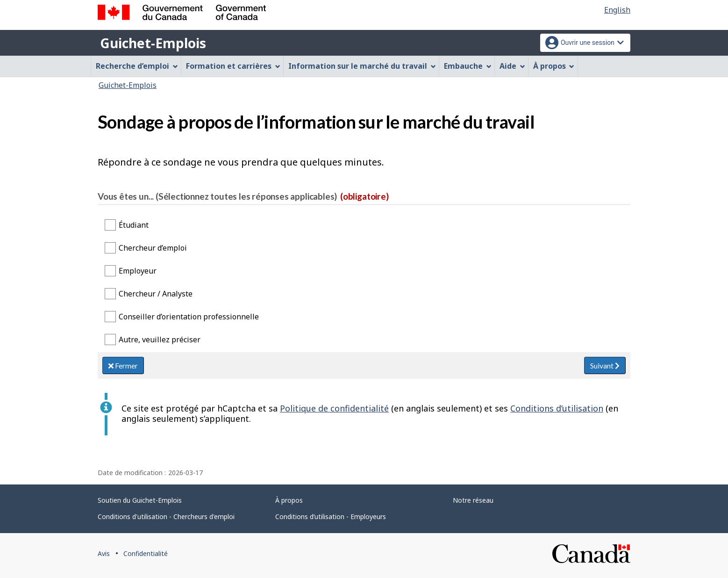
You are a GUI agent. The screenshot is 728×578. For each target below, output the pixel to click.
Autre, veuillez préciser (160, 340)
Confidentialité (146, 553)
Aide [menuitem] (512, 66)
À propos (289, 500)
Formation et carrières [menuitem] (233, 66)
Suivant (605, 365)
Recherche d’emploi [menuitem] (137, 66)
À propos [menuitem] (554, 66)
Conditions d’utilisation (557, 408)
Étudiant (134, 225)
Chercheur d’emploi (153, 248)
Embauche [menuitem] (468, 66)
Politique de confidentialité (334, 408)
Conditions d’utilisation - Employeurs (331, 517)
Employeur (138, 271)
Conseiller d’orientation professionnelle (189, 317)
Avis (104, 553)
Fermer (123, 365)
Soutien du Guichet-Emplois (140, 500)
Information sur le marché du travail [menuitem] (362, 66)
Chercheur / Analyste (156, 294)
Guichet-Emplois (153, 43)
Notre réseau (473, 500)
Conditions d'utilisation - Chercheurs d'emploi (166, 517)
